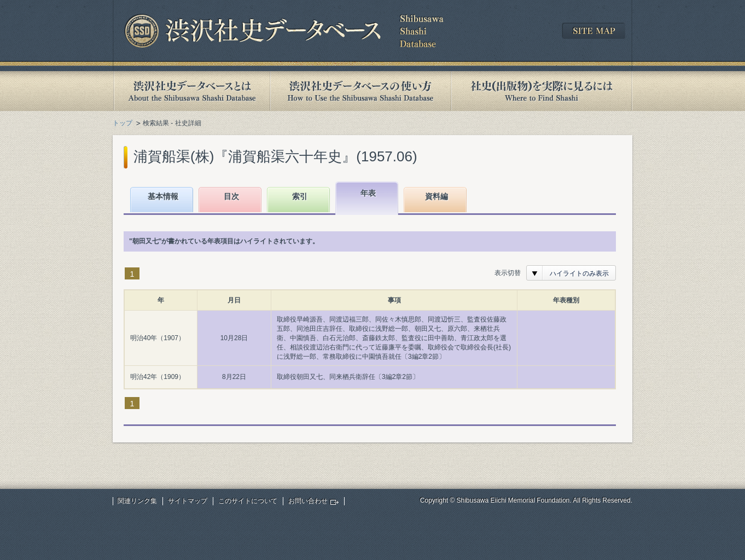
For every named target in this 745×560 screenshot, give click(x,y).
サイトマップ (188, 501)
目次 (231, 196)
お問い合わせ (308, 501)
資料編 (436, 196)
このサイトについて (248, 501)
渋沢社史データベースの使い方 (360, 91)
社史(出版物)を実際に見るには (542, 91)
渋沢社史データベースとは (191, 91)
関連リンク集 (137, 501)
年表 (368, 193)
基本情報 (163, 196)
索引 (300, 196)
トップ (123, 123)
